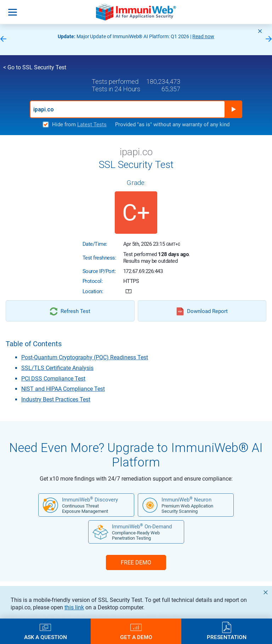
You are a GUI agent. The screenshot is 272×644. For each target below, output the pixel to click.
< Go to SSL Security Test (35, 67)
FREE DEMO (136, 562)
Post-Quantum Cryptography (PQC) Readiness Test (85, 357)
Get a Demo (136, 637)
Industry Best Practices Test (56, 399)
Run (233, 109)
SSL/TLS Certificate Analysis (57, 368)
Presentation (227, 637)
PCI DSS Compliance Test (53, 379)
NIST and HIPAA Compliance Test (63, 389)
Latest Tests (92, 124)
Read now (203, 36)
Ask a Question (46, 637)
